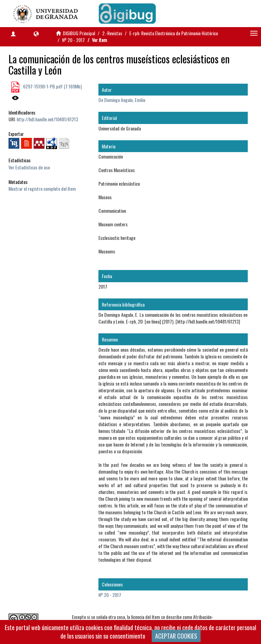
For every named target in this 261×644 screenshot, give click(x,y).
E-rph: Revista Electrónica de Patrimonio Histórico (174, 33)
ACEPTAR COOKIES (176, 636)
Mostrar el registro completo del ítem (42, 189)
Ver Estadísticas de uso (29, 167)
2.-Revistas (112, 33)
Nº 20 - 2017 (73, 40)
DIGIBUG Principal (79, 33)
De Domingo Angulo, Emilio (122, 100)
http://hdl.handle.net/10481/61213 (47, 119)
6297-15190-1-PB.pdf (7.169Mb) (52, 86)
